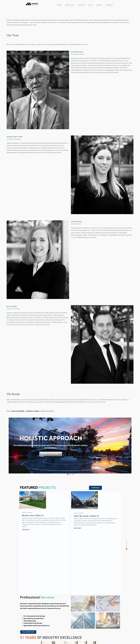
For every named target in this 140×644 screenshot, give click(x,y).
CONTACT (109, 5)
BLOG (91, 5)
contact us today (32, 411)
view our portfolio (18, 411)
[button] (68, 474)
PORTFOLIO (70, 5)
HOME (59, 5)
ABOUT (99, 5)
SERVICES (81, 5)
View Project (26, 528)
